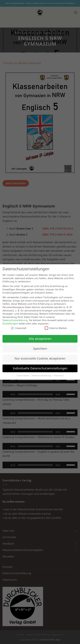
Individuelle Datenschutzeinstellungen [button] (40, 368)
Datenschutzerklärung (15, 320)
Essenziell (19, 328)
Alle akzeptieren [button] (40, 339)
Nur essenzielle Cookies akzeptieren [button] (40, 358)
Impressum (59, 376)
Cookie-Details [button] (23, 376)
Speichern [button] (40, 348)
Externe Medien (56, 328)
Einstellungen (10, 324)
